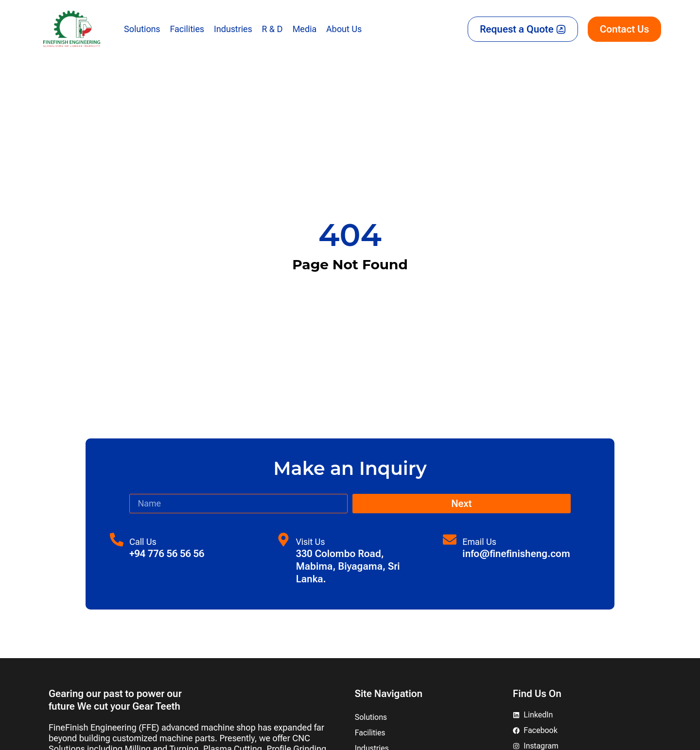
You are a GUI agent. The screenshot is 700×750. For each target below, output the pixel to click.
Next (461, 504)
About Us (344, 29)
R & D (272, 29)
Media (305, 29)
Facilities (187, 29)
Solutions (142, 29)
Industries (233, 29)
